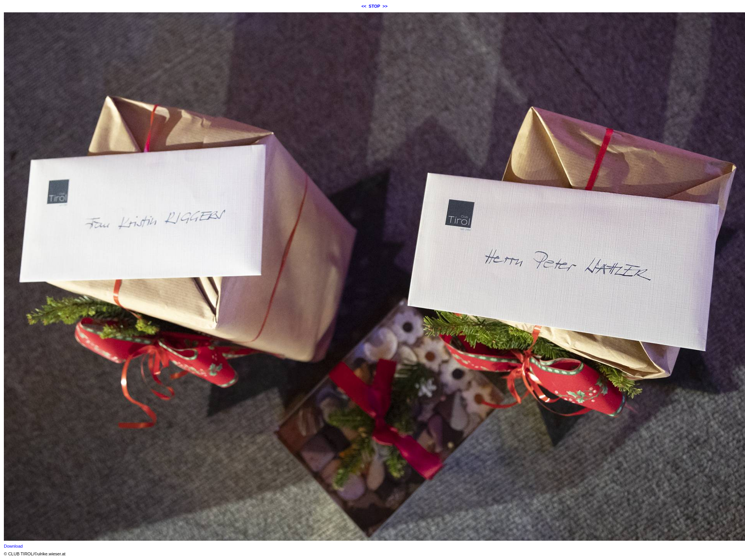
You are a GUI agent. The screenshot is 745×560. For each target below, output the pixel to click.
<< (364, 6)
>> (385, 6)
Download (13, 546)
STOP (374, 6)
